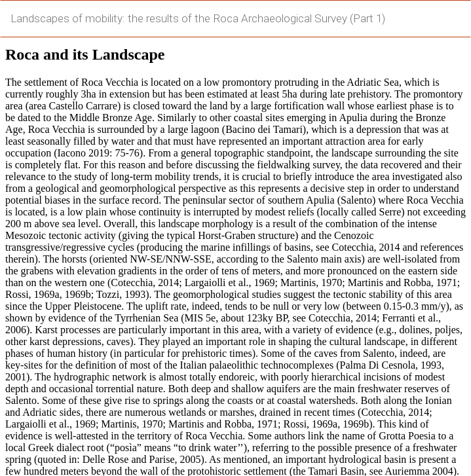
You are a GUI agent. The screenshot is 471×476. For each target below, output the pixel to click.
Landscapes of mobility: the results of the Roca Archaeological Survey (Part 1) (198, 18)
